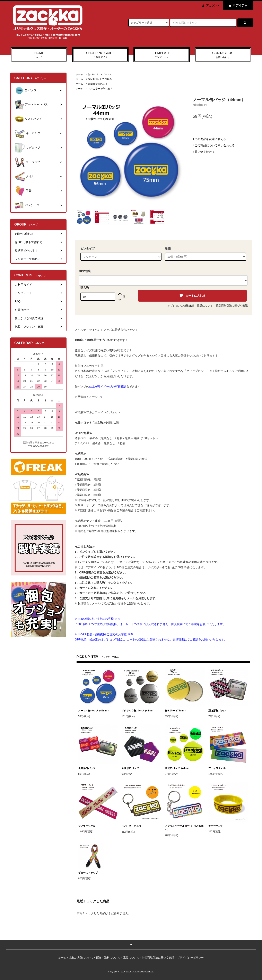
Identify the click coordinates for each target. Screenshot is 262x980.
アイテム (237, 5)
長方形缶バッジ (87, 768)
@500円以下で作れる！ (101, 79)
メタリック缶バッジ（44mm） (139, 711)
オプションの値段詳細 (181, 306)
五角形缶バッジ (130, 768)
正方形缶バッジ (217, 711)
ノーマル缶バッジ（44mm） (94, 711)
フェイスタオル (217, 768)
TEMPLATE (162, 55)
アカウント (213, 5)
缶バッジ (93, 74)
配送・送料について (108, 958)
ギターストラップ (88, 873)
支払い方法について (81, 958)
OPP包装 (85, 271)
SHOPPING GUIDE (100, 55)
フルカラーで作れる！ (100, 89)
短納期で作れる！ (98, 84)
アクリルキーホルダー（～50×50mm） (184, 828)
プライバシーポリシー (190, 958)
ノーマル (107, 74)
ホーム (79, 74)
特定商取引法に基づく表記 (232, 306)
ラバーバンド (216, 826)
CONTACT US (223, 55)
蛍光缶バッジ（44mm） (178, 768)
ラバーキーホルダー (133, 826)
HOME (39, 55)
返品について (205, 306)
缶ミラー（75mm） (176, 711)
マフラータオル (87, 826)
